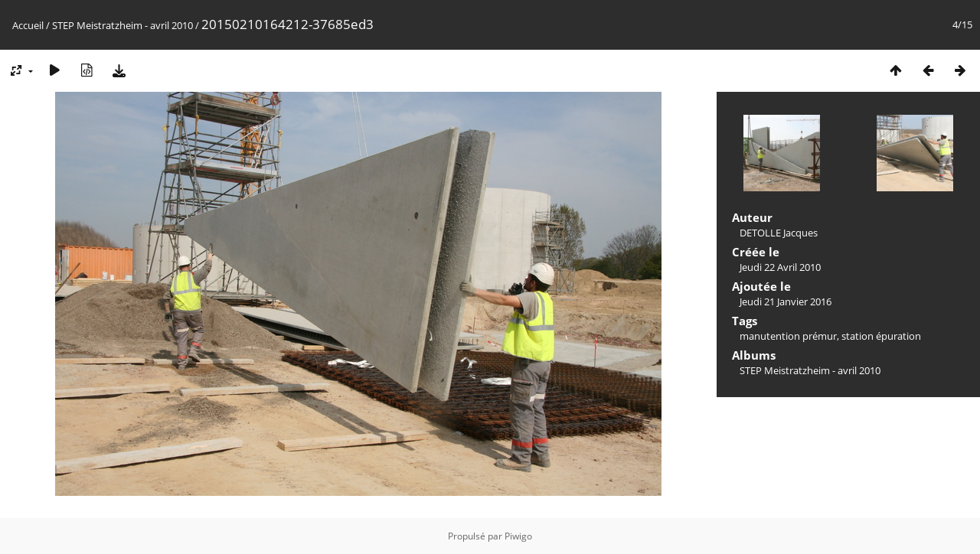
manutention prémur (788, 336)
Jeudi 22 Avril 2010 (780, 267)
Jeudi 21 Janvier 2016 (786, 301)
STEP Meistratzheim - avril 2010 (122, 25)
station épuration (881, 336)
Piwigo (518, 536)
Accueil (28, 25)
